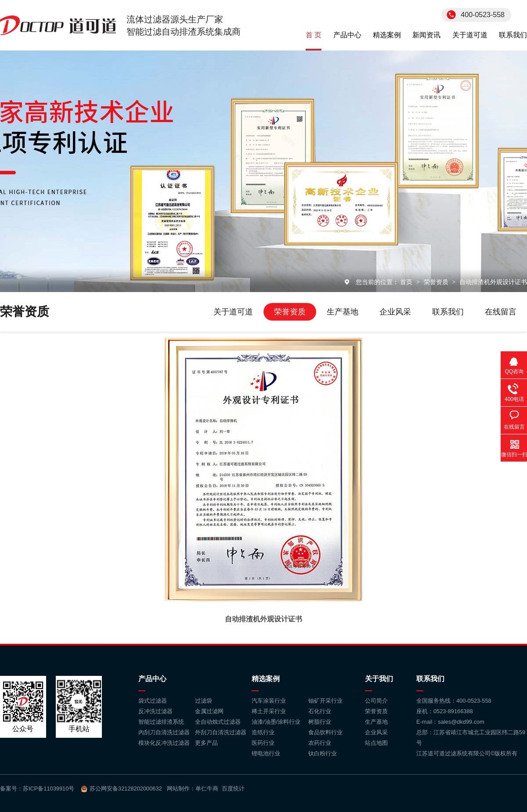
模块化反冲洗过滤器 (164, 743)
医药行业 (263, 743)
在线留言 (501, 312)
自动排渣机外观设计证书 (493, 282)
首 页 (314, 35)
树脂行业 (320, 722)
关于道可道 (470, 35)
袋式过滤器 (153, 701)
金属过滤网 (209, 711)
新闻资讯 (426, 35)
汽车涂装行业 (269, 701)
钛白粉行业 (323, 753)
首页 (407, 282)
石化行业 (320, 711)
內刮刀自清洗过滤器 (164, 732)
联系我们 (513, 35)
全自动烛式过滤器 (218, 722)
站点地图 (376, 743)
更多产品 (206, 743)
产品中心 (347, 35)
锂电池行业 (266, 753)
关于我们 (379, 679)
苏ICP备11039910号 (49, 789)
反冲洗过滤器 (155, 711)
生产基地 (343, 312)
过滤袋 (204, 701)
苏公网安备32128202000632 (126, 789)
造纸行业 (263, 732)
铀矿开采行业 (325, 701)
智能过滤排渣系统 (161, 722)
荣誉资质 (437, 282)
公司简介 (376, 701)
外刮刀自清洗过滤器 (221, 732)
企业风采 (395, 312)
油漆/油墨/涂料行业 (276, 722)
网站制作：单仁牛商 (193, 789)
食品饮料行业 (325, 732)
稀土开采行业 (269, 711)
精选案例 (387, 35)
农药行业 (320, 743)
